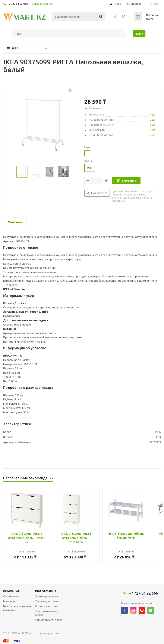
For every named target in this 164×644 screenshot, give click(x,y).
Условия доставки (47, 601)
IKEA (15, 48)
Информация (46, 591)
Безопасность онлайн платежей (17, 608)
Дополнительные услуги (47, 613)
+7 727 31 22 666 (17, 4)
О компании (11, 596)
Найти (139, 34)
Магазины (10, 601)
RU (157, 4)
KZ (153, 4)
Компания (11, 591)
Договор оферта (46, 596)
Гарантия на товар (47, 606)
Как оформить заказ (49, 620)
